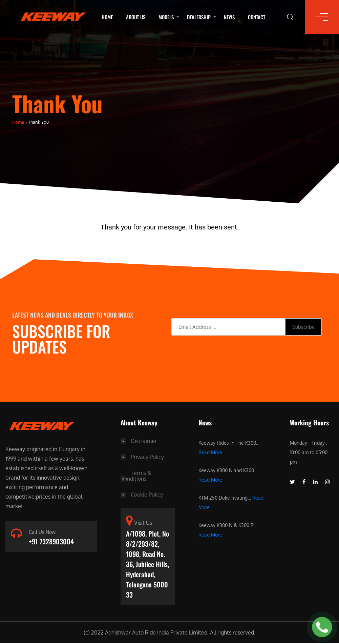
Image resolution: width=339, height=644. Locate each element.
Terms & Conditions (136, 475)
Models (166, 17)
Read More (210, 452)
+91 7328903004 (51, 542)
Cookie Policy (147, 493)
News (229, 17)
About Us (136, 17)
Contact (257, 17)
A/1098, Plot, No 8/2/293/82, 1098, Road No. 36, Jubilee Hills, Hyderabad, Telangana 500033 (147, 564)
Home (107, 17)
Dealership (199, 17)
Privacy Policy (147, 457)
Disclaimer (144, 441)
